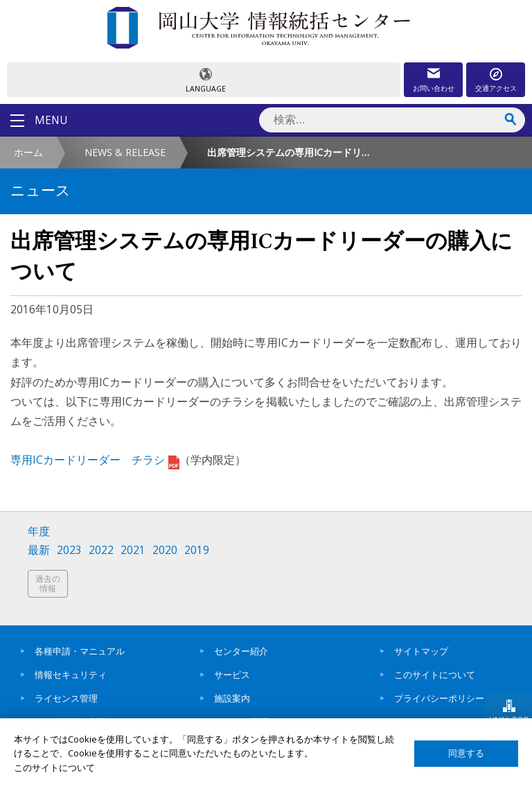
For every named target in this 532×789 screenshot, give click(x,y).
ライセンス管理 (66, 698)
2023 (69, 550)
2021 (133, 550)
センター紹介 (241, 651)
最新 (39, 550)
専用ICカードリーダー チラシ (95, 460)
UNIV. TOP (509, 720)
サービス (232, 675)
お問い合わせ (434, 88)
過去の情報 (48, 583)
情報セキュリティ (71, 675)
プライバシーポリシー (439, 698)
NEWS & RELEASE (125, 152)
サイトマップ (421, 651)
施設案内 (232, 698)
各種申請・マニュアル (80, 651)
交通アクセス (496, 88)
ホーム (28, 152)
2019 (197, 550)
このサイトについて (435, 675)
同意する (466, 753)
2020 (165, 550)
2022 (101, 550)
